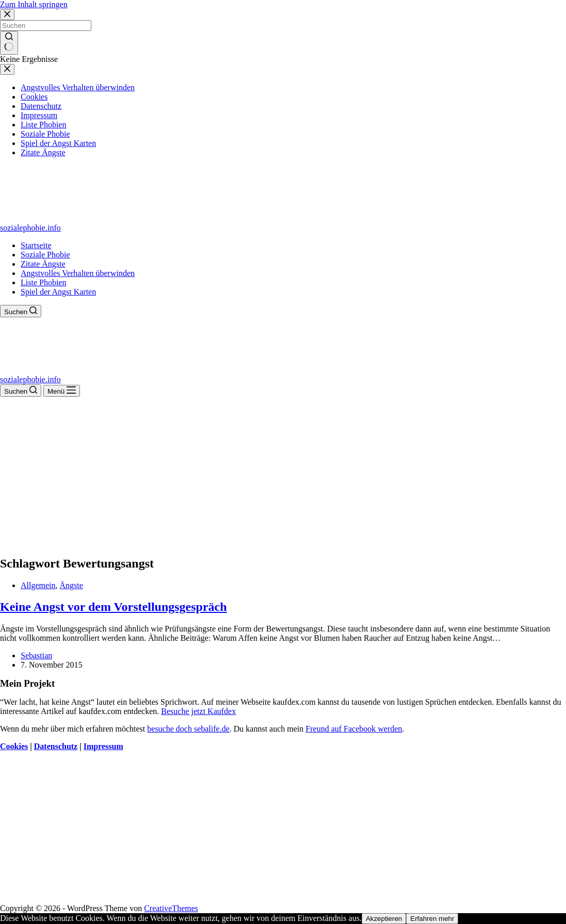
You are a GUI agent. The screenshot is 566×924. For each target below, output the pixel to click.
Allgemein (38, 585)
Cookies (14, 746)
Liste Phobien (43, 282)
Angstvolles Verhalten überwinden (78, 273)
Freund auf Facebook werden (354, 729)
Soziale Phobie (45, 255)
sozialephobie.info (30, 228)
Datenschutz (56, 746)
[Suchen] (21, 311)
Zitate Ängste (43, 264)
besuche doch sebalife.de (188, 729)
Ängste (71, 585)
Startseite (36, 245)
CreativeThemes (171, 908)
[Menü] (62, 391)
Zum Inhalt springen (34, 4)
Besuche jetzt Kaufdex (198, 711)
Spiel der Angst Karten (58, 292)
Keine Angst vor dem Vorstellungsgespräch (114, 607)
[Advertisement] (283, 474)
